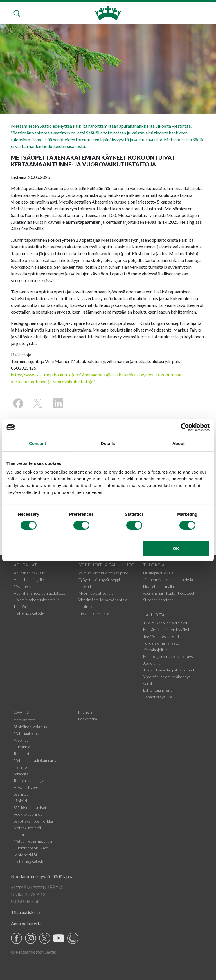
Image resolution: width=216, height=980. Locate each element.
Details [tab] (108, 443)
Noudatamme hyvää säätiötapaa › (43, 876)
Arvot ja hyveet (27, 787)
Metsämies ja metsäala (33, 841)
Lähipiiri (20, 801)
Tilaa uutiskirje (25, 912)
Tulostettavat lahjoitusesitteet (169, 670)
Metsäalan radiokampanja (35, 760)
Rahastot (22, 754)
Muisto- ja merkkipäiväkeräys (168, 656)
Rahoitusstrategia (29, 781)
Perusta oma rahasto (161, 643)
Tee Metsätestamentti (162, 636)
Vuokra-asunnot (28, 814)
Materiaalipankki (28, 733)
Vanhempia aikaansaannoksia (168, 580)
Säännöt (21, 794)
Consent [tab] (38, 443)
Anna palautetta (26, 923)
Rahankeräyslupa (158, 697)
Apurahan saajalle (29, 580)
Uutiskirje (22, 747)
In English (86, 712)
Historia (21, 834)
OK (176, 548)
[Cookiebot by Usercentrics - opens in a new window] (185, 427)
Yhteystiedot (25, 720)
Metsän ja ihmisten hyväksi (166, 630)
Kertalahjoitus (155, 650)
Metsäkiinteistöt (28, 828)
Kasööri (21, 606)
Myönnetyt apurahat (31, 586)
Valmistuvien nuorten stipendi (104, 573)
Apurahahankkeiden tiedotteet (40, 593)
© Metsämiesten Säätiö (34, 952)
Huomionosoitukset (31, 848)
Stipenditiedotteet (158, 600)
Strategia (21, 774)
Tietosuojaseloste (29, 613)
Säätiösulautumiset (30, 807)
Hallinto (20, 767)
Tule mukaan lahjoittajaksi (165, 623)
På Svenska (87, 719)
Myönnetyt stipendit (96, 593)
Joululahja (152, 663)
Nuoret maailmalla (158, 586)
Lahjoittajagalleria (158, 690)
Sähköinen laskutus (30, 727)
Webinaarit (23, 740)
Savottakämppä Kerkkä (33, 821)
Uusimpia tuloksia (158, 573)
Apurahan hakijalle (29, 573)
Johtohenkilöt (26, 855)
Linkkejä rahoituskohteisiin (37, 600)
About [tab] (179, 443)
